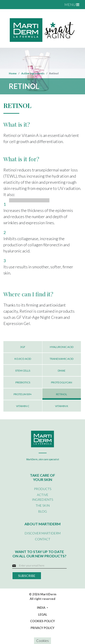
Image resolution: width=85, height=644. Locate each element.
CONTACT (43, 539)
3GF (23, 347)
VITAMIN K (62, 406)
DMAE (62, 371)
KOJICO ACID (23, 359)
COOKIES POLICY (42, 621)
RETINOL (62, 394)
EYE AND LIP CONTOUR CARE (41, 18)
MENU (72, 4)
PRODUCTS (43, 489)
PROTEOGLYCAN (62, 382)
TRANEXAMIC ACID (62, 359)
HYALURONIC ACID (62, 347)
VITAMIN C (23, 406)
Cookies (42, 641)
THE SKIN (43, 505)
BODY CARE (27, 28)
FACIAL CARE (29, 13)
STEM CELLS (23, 371)
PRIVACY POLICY (42, 628)
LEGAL (43, 614)
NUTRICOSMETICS (33, 38)
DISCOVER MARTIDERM (43, 533)
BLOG (43, 511)
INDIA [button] (41, 608)
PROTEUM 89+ (23, 394)
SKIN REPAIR (28, 95)
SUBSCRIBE (27, 576)
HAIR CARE (27, 33)
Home (13, 73)
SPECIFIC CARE (30, 23)
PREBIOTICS (23, 382)
